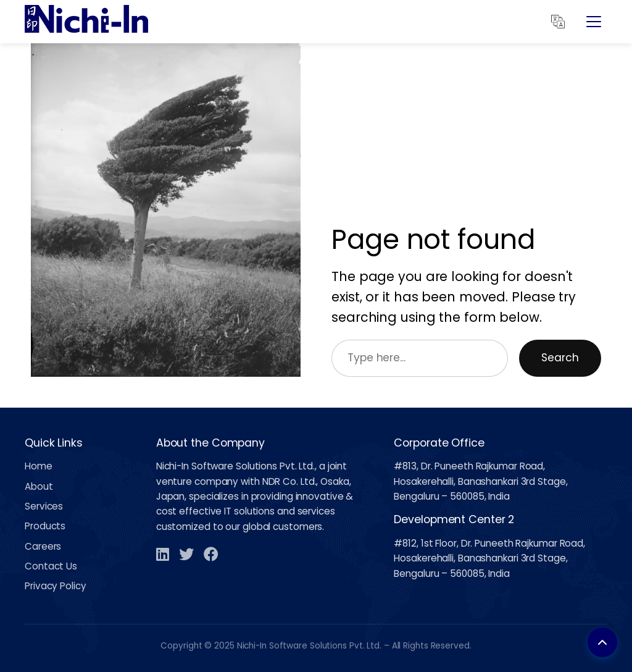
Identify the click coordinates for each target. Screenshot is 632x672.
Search (560, 358)
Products (45, 526)
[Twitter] (186, 554)
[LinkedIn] (163, 554)
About (39, 486)
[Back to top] (602, 642)
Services (44, 506)
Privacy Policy (56, 586)
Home (39, 466)
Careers (43, 546)
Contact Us (51, 566)
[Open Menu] (594, 22)
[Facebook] (211, 554)
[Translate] (558, 22)
